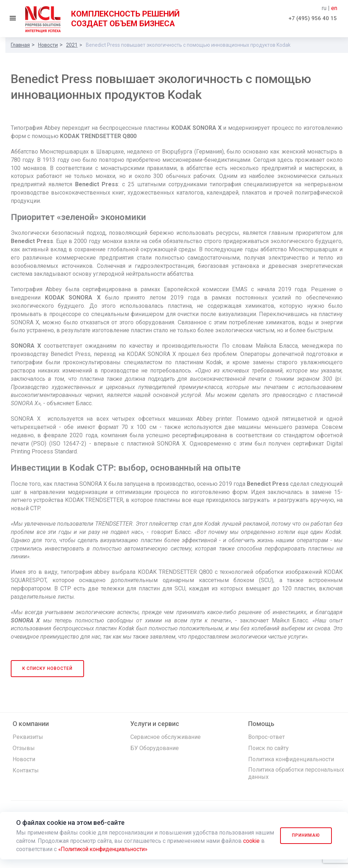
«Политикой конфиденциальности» (129, 849)
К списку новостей (47, 668)
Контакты (26, 770)
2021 (72, 45)
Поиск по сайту (268, 748)
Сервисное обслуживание (166, 737)
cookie (25, 849)
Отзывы (24, 748)
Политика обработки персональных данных (296, 773)
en (334, 8)
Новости (48, 45)
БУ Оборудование (155, 748)
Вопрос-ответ (266, 737)
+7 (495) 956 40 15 (313, 18)
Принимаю (306, 835)
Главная (20, 45)
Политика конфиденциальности (291, 759)
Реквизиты (28, 737)
